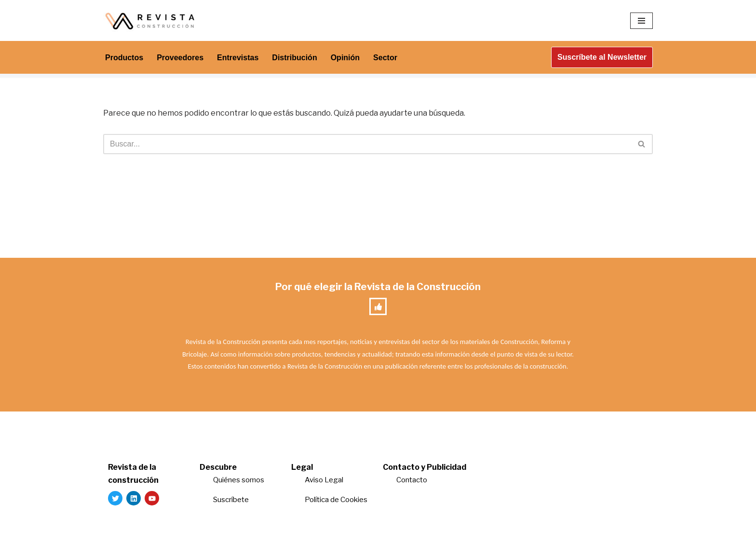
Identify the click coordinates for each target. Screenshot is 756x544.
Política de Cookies (336, 500)
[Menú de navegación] (641, 21)
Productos (124, 58)
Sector (385, 58)
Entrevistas (238, 58)
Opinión (345, 58)
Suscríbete (232, 500)
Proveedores (180, 58)
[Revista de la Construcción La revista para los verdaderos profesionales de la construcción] (151, 20)
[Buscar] (367, 144)
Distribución (294, 58)
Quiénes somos (239, 480)
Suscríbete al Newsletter (602, 57)
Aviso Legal (324, 480)
